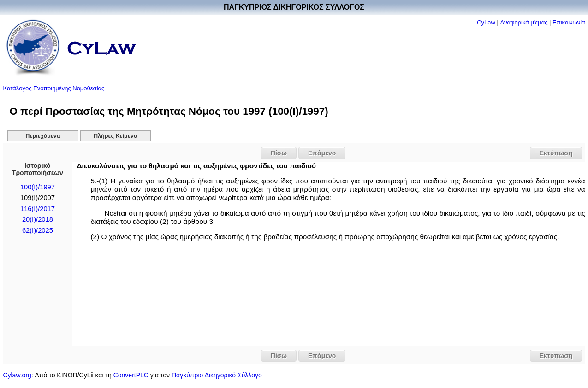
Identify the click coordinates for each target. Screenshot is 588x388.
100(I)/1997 (38, 187)
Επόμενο (322, 153)
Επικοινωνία (569, 22)
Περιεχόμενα (43, 136)
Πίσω (279, 153)
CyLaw (486, 22)
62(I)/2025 (38, 230)
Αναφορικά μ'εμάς (524, 22)
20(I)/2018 (38, 219)
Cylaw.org (17, 375)
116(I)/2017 (38, 209)
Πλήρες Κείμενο (116, 136)
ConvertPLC (131, 375)
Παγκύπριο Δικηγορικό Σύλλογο (217, 375)
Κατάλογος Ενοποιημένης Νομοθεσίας (53, 88)
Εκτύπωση (556, 153)
